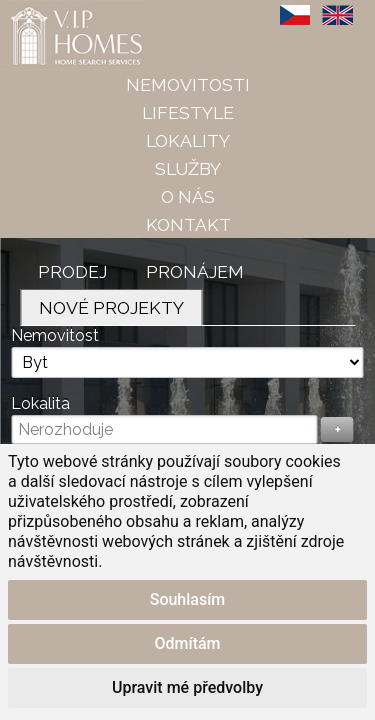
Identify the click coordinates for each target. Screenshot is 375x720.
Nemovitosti (188, 84)
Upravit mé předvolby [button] (187, 687)
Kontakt (188, 224)
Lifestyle (188, 112)
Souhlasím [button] (188, 599)
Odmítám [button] (187, 643)
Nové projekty (111, 307)
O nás (188, 196)
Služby (188, 168)
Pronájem (195, 271)
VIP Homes (49, 11)
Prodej (72, 271)
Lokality (188, 140)
